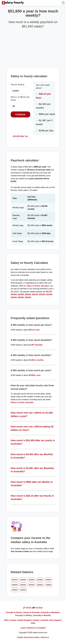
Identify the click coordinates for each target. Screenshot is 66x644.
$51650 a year (35, 375)
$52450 (14, 297)
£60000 (23, 590)
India (33, 623)
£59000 (15, 590)
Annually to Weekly (23, 615)
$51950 (21, 294)
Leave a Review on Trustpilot (33, 628)
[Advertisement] (33, 47)
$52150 (35, 294)
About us (45, 637)
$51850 (14, 294)
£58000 (48, 585)
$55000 (32, 585)
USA (6, 620)
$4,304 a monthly (36, 360)
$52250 (42, 294)
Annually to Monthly (42, 615)
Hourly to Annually (31, 612)
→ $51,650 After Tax (19, 136)
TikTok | (28, 608)
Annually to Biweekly (50, 612)
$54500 (23, 585)
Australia (44, 620)
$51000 (15, 580)
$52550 (21, 297)
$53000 (32, 580)
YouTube (38, 608)
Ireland (36, 620)
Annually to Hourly (14, 612)
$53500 (40, 580)
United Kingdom (25, 620)
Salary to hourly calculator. (22, 402)
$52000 (23, 580)
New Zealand (55, 620)
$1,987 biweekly (36, 345)
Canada (13, 620)
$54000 (48, 580)
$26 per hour (34, 330)
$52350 (49, 294)
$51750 (49, 292)
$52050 (28, 294)
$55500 (40, 585)
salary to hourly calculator (38, 286)
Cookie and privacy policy (28, 637)
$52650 (28, 297)
